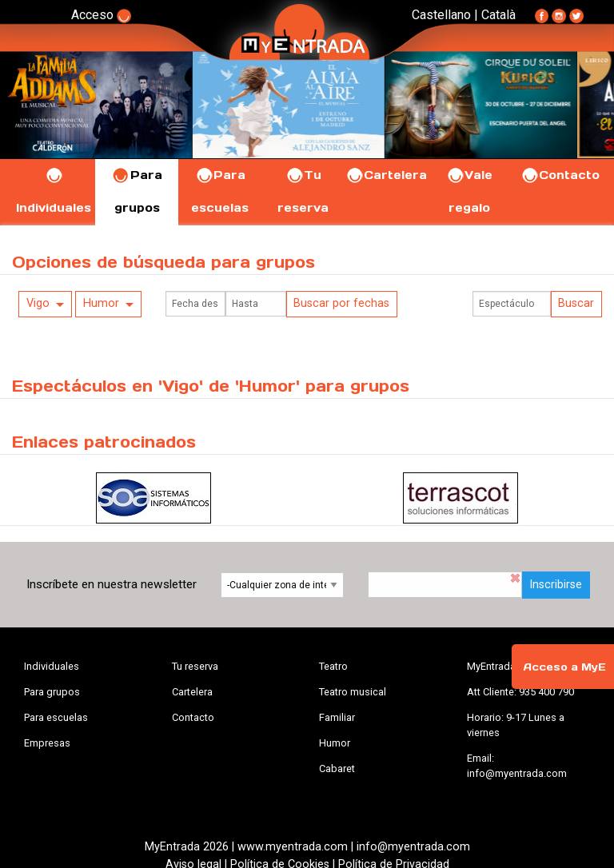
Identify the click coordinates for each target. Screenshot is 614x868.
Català (498, 15)
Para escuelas (56, 717)
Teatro (333, 666)
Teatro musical (353, 692)
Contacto (560, 175)
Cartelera (386, 175)
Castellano (441, 15)
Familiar (337, 717)
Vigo (38, 303)
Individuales (52, 666)
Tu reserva (195, 666)
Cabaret (337, 768)
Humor (101, 303)
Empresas (47, 743)
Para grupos (52, 692)
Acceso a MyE (564, 667)
